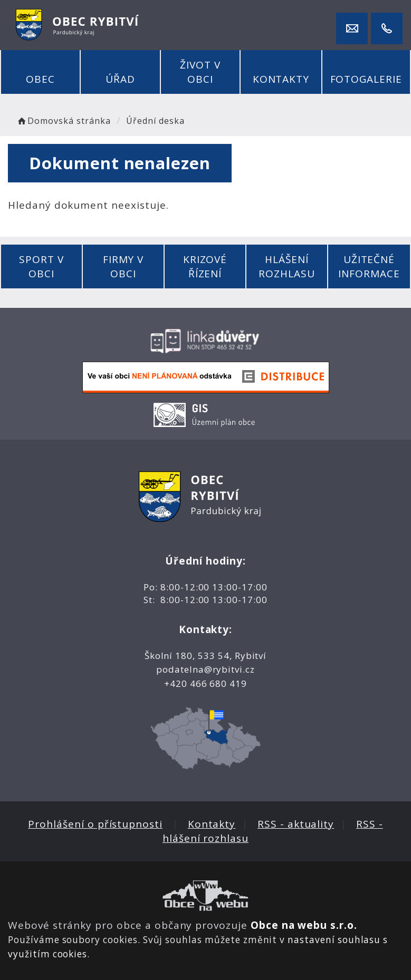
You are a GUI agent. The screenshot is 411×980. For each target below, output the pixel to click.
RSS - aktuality (296, 824)
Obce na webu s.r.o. (304, 925)
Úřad (120, 79)
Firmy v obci (123, 266)
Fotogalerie (366, 79)
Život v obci (200, 72)
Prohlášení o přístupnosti (95, 824)
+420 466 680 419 (206, 683)
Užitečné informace (369, 266)
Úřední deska (155, 121)
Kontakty (281, 79)
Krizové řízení (205, 266)
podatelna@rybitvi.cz (206, 669)
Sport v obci (41, 266)
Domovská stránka (63, 121)
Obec (40, 79)
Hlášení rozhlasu (287, 266)
